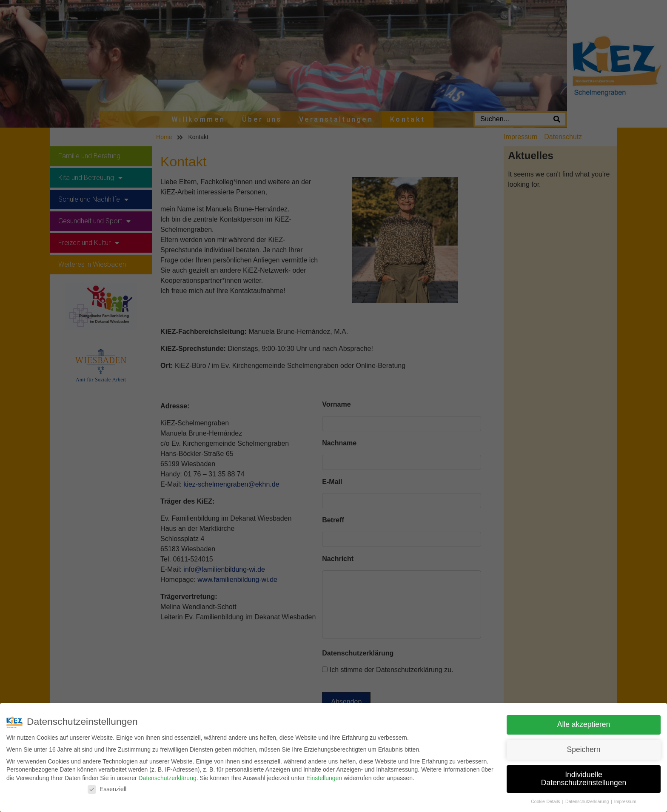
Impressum (625, 801)
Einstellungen (324, 778)
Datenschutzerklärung (168, 778)
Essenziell (107, 789)
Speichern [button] (584, 749)
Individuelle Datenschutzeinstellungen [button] (584, 779)
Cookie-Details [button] (546, 801)
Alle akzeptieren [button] (584, 724)
